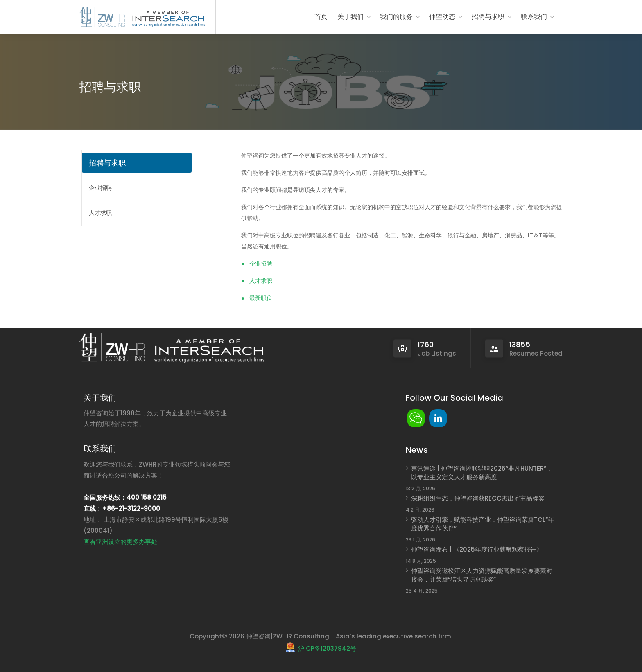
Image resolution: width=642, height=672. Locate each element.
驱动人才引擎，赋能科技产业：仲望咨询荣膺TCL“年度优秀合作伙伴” (483, 524)
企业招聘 (100, 188)
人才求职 (100, 213)
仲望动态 (442, 17)
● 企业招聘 (257, 264)
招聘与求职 (488, 17)
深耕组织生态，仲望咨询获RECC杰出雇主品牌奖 (478, 498)
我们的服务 (396, 17)
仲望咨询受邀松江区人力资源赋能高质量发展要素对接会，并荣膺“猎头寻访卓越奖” (482, 575)
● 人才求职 (257, 281)
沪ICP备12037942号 (327, 648)
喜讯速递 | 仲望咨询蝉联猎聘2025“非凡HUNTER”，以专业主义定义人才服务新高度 (482, 473)
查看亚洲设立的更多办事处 (120, 542)
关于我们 (350, 17)
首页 (321, 17)
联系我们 (534, 17)
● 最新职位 (257, 298)
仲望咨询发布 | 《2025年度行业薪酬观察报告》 (477, 549)
